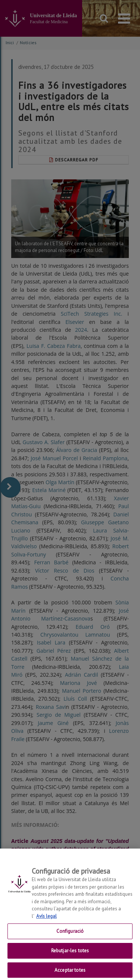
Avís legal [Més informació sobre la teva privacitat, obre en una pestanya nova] (46, 921)
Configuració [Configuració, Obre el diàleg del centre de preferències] (70, 936)
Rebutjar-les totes (70, 955)
